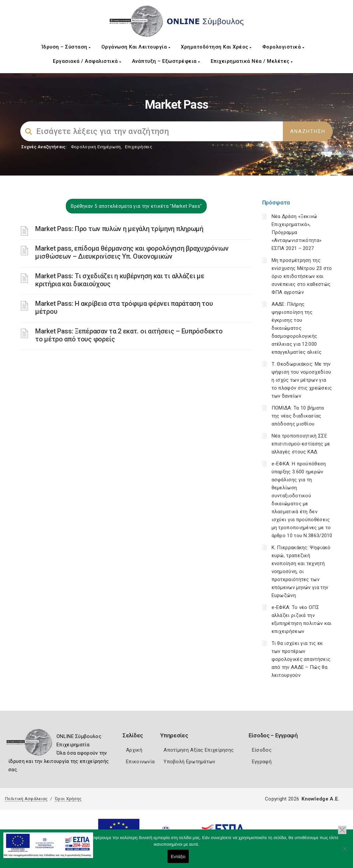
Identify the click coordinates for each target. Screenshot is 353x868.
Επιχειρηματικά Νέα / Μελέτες (252, 61)
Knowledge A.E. (320, 799)
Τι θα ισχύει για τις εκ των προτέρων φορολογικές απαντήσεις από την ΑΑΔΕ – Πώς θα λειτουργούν (301, 659)
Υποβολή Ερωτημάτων (189, 762)
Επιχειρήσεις (139, 147)
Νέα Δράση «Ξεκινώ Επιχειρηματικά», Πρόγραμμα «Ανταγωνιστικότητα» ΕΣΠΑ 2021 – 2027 (297, 232)
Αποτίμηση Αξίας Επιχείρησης (199, 750)
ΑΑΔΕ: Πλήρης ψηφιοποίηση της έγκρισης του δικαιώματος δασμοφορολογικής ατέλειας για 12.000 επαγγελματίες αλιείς (297, 328)
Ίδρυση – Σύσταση (66, 47)
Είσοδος (262, 750)
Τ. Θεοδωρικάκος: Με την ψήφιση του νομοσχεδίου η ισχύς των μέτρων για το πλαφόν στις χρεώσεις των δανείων (302, 380)
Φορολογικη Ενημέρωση (96, 147)
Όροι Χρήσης (68, 799)
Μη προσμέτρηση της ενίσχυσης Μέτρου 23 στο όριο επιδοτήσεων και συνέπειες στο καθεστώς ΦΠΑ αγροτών (302, 276)
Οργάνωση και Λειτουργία (136, 47)
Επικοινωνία (140, 762)
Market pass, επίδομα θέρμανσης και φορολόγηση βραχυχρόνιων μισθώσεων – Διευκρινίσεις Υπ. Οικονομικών (132, 252)
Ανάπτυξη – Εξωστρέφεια (166, 61)
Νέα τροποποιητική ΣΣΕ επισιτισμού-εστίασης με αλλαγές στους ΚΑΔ (301, 444)
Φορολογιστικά (283, 47)
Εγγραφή (262, 762)
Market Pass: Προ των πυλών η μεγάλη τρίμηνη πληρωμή (119, 229)
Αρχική (134, 750)
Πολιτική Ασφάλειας (26, 799)
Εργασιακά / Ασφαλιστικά (87, 61)
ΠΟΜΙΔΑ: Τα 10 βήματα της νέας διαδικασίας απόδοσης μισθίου (298, 416)
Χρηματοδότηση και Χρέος (216, 47)
